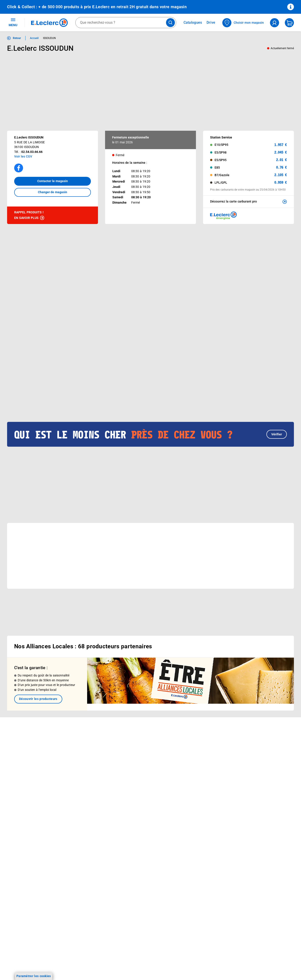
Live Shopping (17, 758)
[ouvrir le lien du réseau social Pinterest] (70, 859)
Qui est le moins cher (137, 775)
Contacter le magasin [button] (53, 181)
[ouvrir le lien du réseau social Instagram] (42, 859)
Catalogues (15, 735)
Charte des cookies (250, 771)
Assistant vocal (76, 770)
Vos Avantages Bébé (22, 746)
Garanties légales (249, 800)
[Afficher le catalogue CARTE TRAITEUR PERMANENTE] (68, 353)
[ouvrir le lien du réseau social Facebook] (33, 859)
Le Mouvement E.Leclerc (140, 741)
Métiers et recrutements (139, 764)
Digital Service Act (250, 811)
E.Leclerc (80, 793)
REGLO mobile (75, 752)
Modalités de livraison (252, 777)
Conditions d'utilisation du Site (258, 754)
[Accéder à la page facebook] (19, 168)
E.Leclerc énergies (77, 741)
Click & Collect (75, 735)
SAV (182, 752)
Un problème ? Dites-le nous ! (200, 775)
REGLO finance (75, 746)
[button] (284, 271)
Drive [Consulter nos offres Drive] (211, 22)
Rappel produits (248, 817)
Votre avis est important (82, 781)
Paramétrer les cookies (34, 976)
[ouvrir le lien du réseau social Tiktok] (51, 859)
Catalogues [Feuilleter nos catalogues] (193, 23)
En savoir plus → (32, 882)
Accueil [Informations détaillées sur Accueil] (34, 38)
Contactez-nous (191, 758)
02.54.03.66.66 (32, 152)
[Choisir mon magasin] (243, 23)
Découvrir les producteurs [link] (38, 681)
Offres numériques (78, 787)
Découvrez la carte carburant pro (249, 202)
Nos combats (132, 746)
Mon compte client (193, 735)
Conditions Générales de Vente (259, 742)
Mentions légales (249, 748)
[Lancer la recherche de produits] (170, 23)
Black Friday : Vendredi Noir (85, 816)
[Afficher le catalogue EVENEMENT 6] (27, 353)
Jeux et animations (21, 752)
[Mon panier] (289, 23)
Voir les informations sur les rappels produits (145, 706)
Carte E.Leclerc (18, 741)
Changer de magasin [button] (53, 192)
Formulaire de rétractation (256, 794)
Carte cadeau (74, 764)
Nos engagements (135, 752)
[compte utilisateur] (275, 23)
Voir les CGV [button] (23, 156)
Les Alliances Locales (137, 758)
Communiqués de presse (140, 781)
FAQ (182, 746)
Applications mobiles (79, 775)
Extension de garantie (80, 758)
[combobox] (126, 23)
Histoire (127, 735)
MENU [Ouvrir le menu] (13, 22)
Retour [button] (17, 38)
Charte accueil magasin (81, 810)
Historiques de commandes (199, 741)
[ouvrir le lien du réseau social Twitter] (61, 859)
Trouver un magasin (136, 787)
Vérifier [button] (277, 407)
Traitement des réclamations (257, 806)
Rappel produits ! (29, 215)
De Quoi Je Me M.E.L (137, 770)
